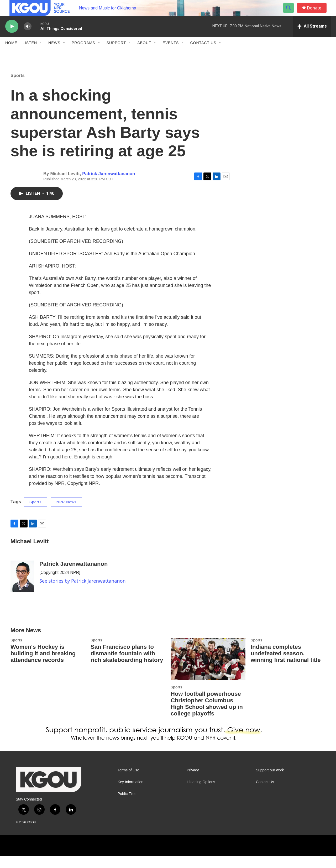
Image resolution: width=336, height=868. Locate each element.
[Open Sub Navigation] (41, 55)
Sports (18, 87)
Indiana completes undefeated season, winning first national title (286, 665)
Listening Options (201, 794)
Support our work (270, 782)
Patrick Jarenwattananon (109, 185)
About (144, 55)
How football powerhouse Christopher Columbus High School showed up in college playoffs (207, 715)
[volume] (28, 38)
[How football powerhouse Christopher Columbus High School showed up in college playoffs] (208, 671)
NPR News (66, 514)
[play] (12, 38)
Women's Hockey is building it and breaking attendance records (43, 665)
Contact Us (203, 55)
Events (171, 55)
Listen (30, 55)
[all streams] (312, 38)
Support (116, 55)
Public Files (127, 806)
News (54, 55)
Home (11, 55)
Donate (317, 14)
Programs (83, 55)
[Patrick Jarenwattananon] (22, 588)
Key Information (130, 794)
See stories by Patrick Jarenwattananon (83, 593)
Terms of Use (128, 782)
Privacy (193, 782)
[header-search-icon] (291, 14)
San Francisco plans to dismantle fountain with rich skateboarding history (127, 665)
